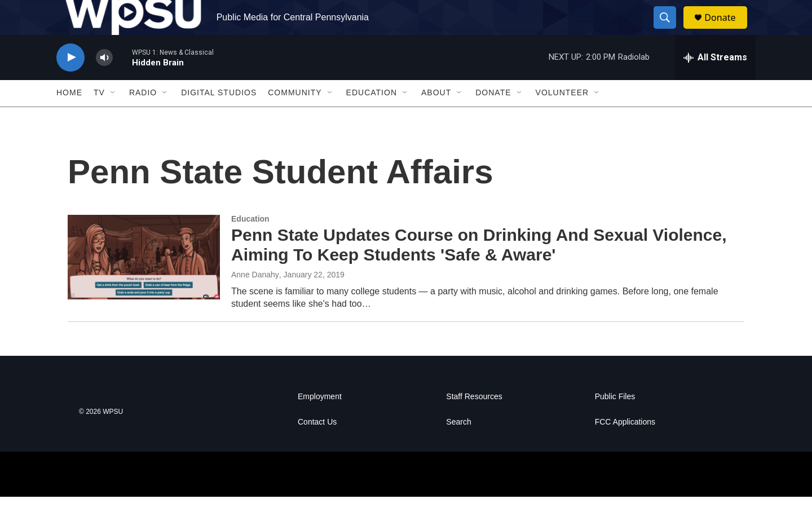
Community (295, 117)
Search (458, 446)
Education (372, 117)
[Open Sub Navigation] (113, 117)
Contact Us (317, 446)
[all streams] (715, 82)
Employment (320, 421)
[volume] (104, 82)
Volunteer (562, 117)
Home (69, 117)
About (436, 117)
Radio (143, 117)
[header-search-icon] (670, 30)
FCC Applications (625, 446)
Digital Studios (219, 117)
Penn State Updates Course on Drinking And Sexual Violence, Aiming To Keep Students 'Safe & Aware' (479, 270)
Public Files (615, 421)
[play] (70, 82)
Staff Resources (474, 421)
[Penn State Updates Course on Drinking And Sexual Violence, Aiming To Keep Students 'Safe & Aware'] (144, 281)
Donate (727, 30)
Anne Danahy (255, 299)
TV (99, 117)
